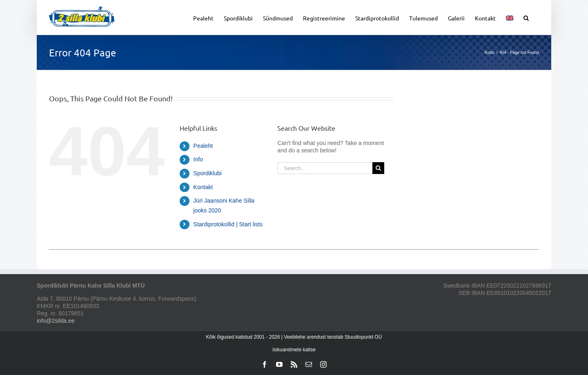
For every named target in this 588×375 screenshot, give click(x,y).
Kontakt (203, 187)
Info (198, 159)
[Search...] (325, 168)
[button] (526, 17)
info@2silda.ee (56, 321)
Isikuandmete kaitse (294, 350)
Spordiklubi (208, 173)
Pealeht (203, 146)
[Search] (378, 168)
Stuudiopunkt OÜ (363, 337)
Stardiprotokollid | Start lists (228, 224)
